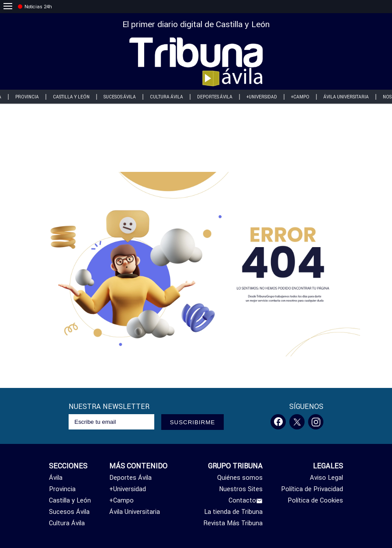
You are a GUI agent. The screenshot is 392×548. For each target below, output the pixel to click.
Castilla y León (71, 97)
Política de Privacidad (312, 489)
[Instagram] (316, 422)
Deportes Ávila (215, 97)
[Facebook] (278, 422)
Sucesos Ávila (120, 97)
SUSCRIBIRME (193, 422)
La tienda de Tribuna (233, 512)
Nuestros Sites (241, 489)
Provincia (27, 97)
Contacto (246, 500)
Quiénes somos (240, 478)
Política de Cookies (315, 500)
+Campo (300, 97)
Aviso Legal (326, 478)
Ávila (56, 478)
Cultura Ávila (167, 97)
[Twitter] (297, 422)
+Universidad (262, 97)
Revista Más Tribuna (233, 523)
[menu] (8, 7)
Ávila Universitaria (346, 97)
